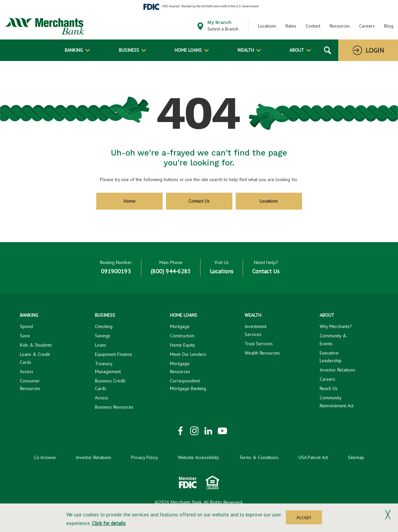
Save (25, 336)
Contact (313, 26)
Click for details (109, 523)
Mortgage (180, 326)
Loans (101, 345)
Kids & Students (36, 345)
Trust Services (259, 344)
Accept (304, 517)
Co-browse (45, 457)
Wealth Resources (262, 353)
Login (375, 50)
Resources (340, 26)
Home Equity (183, 345)
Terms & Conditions (259, 457)
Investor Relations (337, 370)
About (297, 50)
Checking (104, 326)
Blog (389, 26)
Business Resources (114, 407)
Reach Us (329, 388)
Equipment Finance (114, 354)
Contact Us (199, 201)
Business (129, 50)
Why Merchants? (336, 326)
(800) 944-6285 (171, 271)
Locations (267, 26)
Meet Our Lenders (188, 354)
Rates (291, 26)
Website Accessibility (199, 457)
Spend (26, 326)
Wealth (246, 50)
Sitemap (356, 457)
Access (27, 371)
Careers (367, 26)
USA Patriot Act (313, 457)
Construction (182, 336)
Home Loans (188, 50)
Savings (103, 336)
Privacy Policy (145, 457)
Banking (74, 50)
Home (129, 201)
